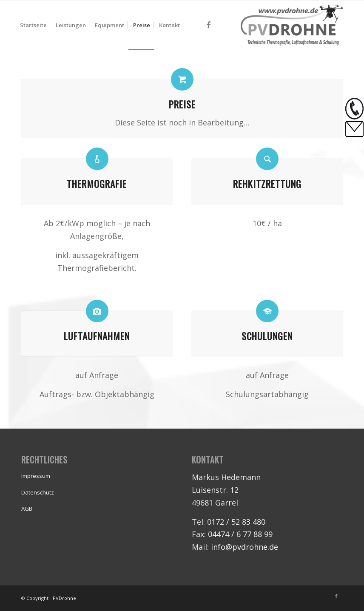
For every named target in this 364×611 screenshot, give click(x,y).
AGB (27, 509)
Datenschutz (38, 492)
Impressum (36, 476)
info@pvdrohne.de (245, 547)
